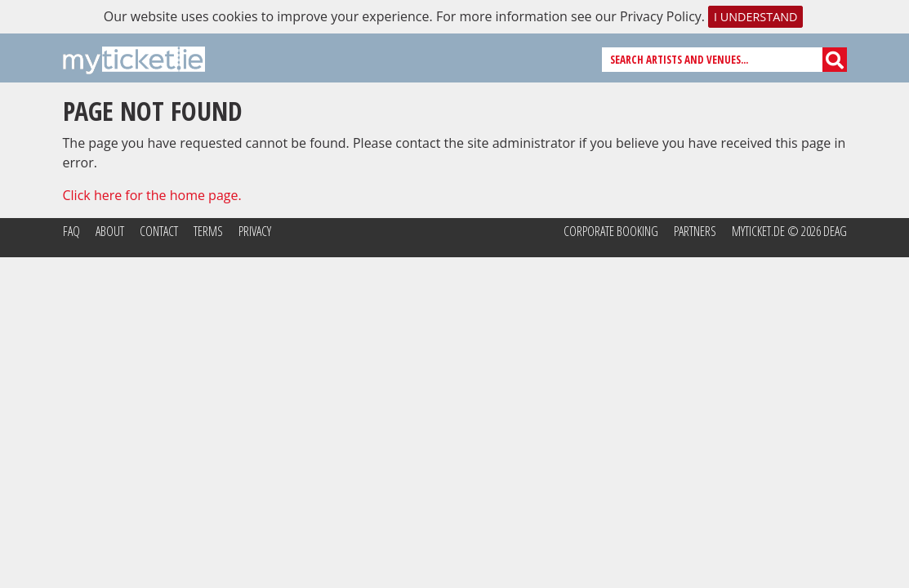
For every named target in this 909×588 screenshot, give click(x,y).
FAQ (71, 231)
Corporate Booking (611, 231)
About (110, 231)
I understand (756, 17)
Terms (208, 231)
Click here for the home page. (152, 195)
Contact (159, 231)
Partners (695, 231)
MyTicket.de (758, 231)
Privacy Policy (661, 16)
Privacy (255, 231)
